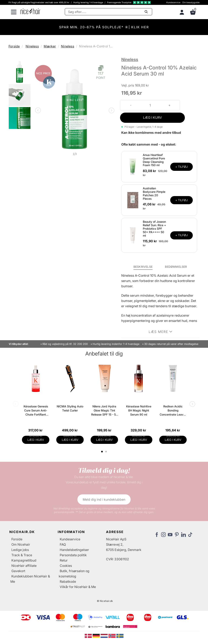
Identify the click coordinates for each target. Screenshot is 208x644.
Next (111, 111)
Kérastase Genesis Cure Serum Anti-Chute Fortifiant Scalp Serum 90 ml (36, 411)
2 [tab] (107, 452)
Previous (39, 111)
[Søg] (108, 12)
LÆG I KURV (152, 117)
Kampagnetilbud (24, 560)
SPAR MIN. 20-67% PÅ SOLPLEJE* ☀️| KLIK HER (104, 27)
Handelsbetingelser (74, 550)
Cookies (66, 566)
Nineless (32, 46)
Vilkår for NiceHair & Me (78, 587)
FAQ (63, 544)
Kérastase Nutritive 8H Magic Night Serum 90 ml (139, 410)
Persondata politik (73, 555)
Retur (64, 560)
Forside (14, 46)
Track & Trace (22, 555)
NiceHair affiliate (24, 566)
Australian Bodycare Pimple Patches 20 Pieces (154, 193)
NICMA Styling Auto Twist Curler (70, 408)
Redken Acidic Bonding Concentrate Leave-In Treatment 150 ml (173, 411)
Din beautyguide (191, 2)
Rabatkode (68, 581)
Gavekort (18, 571)
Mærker (50, 46)
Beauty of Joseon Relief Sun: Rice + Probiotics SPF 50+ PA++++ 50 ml (154, 228)
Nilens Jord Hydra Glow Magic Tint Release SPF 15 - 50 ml (104, 411)
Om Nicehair (21, 544)
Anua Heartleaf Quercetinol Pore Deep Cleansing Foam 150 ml (154, 160)
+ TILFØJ (181, 167)
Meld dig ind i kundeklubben (104, 499)
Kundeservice (173, 2)
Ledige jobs (20, 550)
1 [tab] (102, 452)
